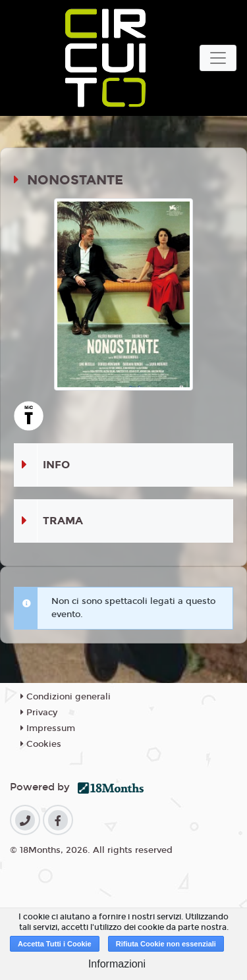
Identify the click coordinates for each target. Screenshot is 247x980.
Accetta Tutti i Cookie (55, 944)
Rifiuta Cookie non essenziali (166, 944)
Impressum (48, 728)
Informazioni (117, 964)
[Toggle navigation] (218, 58)
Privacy (39, 713)
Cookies (41, 744)
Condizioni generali (66, 697)
